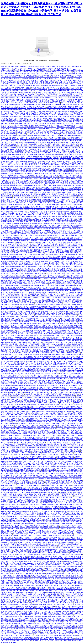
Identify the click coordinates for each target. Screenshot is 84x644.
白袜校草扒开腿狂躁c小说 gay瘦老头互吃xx (30, 210)
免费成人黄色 (16, 260)
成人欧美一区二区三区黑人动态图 (44, 151)
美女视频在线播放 (55, 420)
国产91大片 (42, 211)
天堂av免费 (56, 153)
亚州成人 (57, 151)
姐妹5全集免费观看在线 (70, 210)
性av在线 (3, 261)
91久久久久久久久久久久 (26, 96)
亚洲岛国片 (65, 191)
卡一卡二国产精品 (57, 210)
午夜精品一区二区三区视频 (28, 137)
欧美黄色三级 (38, 301)
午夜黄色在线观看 (58, 344)
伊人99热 (47, 70)
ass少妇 (80, 618)
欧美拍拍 (24, 530)
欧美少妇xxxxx (65, 125)
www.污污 (60, 623)
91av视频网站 (66, 165)
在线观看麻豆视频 (6, 527)
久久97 (66, 141)
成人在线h (74, 420)
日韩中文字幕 (77, 260)
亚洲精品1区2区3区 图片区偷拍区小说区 (49, 110)
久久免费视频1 (48, 618)
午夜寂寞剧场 (32, 199)
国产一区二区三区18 (61, 292)
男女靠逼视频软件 (40, 315)
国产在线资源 (18, 363)
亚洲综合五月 (33, 111)
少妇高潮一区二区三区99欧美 (56, 439)
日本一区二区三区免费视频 (40, 284)
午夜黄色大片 (22, 211)
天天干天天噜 (5, 117)
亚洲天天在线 (48, 129)
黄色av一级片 (77, 154)
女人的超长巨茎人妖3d (67, 554)
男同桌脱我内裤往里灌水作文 (57, 334)
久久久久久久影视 (22, 236)
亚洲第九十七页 (60, 336)
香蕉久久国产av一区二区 (35, 342)
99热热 (67, 80)
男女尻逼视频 (48, 153)
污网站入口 (41, 323)
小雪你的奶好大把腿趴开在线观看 (24, 163)
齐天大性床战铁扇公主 (25, 373)
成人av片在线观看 (35, 182)
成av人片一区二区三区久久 (35, 534)
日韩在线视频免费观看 (39, 548)
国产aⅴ (25, 110)
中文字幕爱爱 (62, 425)
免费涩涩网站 (78, 586)
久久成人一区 (52, 367)
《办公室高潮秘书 (63, 222)
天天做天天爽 (8, 206)
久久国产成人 (40, 611)
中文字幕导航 (75, 437)
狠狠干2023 (59, 382)
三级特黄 (51, 175)
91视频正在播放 (69, 572)
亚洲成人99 (32, 532)
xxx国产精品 (76, 592)
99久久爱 (75, 108)
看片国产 (66, 294)
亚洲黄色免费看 (69, 518)
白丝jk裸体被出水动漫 (56, 627)
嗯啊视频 (27, 84)
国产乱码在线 (15, 258)
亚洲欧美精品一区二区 (49, 230)
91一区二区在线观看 (7, 87)
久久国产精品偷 (33, 496)
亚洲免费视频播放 (42, 380)
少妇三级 (71, 477)
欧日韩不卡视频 (36, 436)
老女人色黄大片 (27, 513)
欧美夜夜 (56, 206)
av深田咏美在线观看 (49, 342)
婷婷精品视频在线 (73, 441)
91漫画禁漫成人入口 (18, 237)
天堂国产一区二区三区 (42, 73)
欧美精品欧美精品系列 (12, 223)
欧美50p (73, 87)
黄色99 (76, 146)
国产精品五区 (76, 318)
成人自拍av (66, 303)
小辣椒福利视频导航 (58, 280)
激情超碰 (48, 208)
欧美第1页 (67, 394)
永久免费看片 (36, 499)
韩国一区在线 (64, 180)
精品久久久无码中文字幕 (23, 130)
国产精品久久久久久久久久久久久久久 (18, 194)
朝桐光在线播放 (37, 456)
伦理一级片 (24, 132)
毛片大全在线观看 (45, 246)
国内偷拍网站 (43, 179)
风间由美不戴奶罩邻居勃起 (15, 465)
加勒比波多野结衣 (55, 480)
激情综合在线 (50, 544)
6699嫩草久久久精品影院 (24, 336)
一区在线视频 (36, 187)
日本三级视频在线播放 (21, 494)
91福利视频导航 (64, 84)
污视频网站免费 (20, 413)
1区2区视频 (38, 92)
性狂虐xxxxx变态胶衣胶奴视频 (45, 142)
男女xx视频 (52, 146)
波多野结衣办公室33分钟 (16, 303)
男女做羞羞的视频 (63, 434)
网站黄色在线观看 (72, 501)
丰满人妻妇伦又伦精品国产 (43, 303)
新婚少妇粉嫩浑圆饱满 (41, 446)
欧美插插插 (71, 292)
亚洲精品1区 (37, 158)
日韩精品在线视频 (55, 223)
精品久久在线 (58, 117)
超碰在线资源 (53, 541)
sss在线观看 (4, 304)
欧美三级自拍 (5, 404)
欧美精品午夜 (60, 182)
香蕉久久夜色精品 (11, 210)
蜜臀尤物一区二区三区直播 (38, 377)
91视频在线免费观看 (12, 549)
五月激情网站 (18, 79)
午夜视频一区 (8, 198)
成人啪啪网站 (10, 286)
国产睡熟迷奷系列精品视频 (9, 108)
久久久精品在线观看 (20, 460)
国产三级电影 (76, 158)
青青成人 (73, 273)
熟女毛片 (71, 482)
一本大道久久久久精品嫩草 (44, 91)
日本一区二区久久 (16, 310)
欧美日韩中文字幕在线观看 (65, 260)
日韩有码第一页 (23, 368)
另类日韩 (27, 377)
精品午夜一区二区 (42, 139)
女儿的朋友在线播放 (77, 198)
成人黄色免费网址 (17, 284)
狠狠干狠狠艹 (40, 475)
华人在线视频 (32, 291)
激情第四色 (53, 127)
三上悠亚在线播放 (15, 173)
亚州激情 (39, 86)
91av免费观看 (77, 232)
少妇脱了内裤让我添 (17, 84)
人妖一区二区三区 (16, 148)
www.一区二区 (30, 620)
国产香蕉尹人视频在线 (67, 310)
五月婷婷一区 (30, 189)
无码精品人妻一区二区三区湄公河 (65, 229)
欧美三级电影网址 (24, 382)
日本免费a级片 (10, 432)
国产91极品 (61, 194)
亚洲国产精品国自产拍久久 (35, 127)
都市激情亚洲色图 (14, 113)
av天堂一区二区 (69, 453)
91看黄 (51, 113)
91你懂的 (54, 287)
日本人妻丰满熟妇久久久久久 (59, 123)
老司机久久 (4, 156)
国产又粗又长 (5, 473)
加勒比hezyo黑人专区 (7, 70)
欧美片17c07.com (23, 111)
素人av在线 (7, 377)
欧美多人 (51, 249)
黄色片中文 (19, 598)
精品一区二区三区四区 (50, 96)
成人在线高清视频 (60, 192)
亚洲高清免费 (23, 199)
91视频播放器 (61, 189)
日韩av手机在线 (37, 215)
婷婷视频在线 (45, 236)
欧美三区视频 (30, 165)
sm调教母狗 (27, 239)
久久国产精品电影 (15, 142)
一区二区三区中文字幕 (38, 482)
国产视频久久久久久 (76, 170)
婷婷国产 (8, 396)
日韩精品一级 (29, 537)
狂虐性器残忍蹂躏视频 (29, 72)
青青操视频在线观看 (55, 620)
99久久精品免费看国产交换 (45, 341)
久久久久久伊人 (17, 230)
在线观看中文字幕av (50, 384)
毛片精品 (58, 136)
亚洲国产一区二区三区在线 (17, 80)
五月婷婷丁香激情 (57, 534)
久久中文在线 (23, 389)
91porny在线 (76, 72)
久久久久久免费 (44, 232)
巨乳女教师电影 (73, 315)
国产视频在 (4, 529)
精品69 (10, 241)
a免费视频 (27, 575)
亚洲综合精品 (22, 187)
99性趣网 (7, 392)
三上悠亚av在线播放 (26, 625)
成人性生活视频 (17, 89)
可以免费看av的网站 (33, 460)
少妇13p (63, 461)
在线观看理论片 (47, 191)
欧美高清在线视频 (68, 591)
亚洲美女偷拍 (11, 311)
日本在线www (32, 473)
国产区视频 (61, 539)
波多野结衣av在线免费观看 (23, 436)
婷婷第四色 (63, 77)
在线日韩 (22, 113)
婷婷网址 (73, 153)
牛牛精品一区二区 (38, 237)
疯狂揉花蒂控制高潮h (46, 261)
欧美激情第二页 (56, 279)
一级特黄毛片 (38, 429)
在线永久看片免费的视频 (19, 123)
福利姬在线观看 (43, 175)
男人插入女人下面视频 (20, 551)
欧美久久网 (38, 563)
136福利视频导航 (31, 77)
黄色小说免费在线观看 (31, 349)
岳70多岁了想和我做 (34, 236)
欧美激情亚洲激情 (70, 215)
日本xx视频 (24, 296)
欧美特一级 (58, 160)
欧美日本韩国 (40, 591)
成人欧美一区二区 (24, 334)
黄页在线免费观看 (35, 223)
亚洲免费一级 (54, 132)
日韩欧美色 (45, 620)
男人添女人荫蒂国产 (37, 70)
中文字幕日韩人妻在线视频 (36, 161)
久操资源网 (9, 332)
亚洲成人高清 (51, 404)
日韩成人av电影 (66, 227)
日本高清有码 (14, 368)
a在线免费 (35, 117)
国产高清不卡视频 (15, 615)
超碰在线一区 (21, 356)
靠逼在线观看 (54, 120)
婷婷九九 (35, 415)
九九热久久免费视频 (48, 92)
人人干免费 (49, 525)
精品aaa (66, 536)
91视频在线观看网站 (71, 291)
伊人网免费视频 (24, 184)
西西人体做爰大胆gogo (52, 130)
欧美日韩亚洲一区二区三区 (71, 391)
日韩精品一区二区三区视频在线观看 (28, 306)
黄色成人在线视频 (72, 356)
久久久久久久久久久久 (60, 75)
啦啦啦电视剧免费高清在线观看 (72, 211)
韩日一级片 (40, 394)
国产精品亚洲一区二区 (75, 163)
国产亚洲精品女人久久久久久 (52, 98)
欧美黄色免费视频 (17, 265)
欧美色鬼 (29, 280)
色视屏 (74, 636)
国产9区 (46, 127)
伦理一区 (80, 142)
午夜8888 (76, 537)
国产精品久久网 (40, 277)
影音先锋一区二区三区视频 (16, 151)
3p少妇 (38, 72)
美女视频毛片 (71, 106)
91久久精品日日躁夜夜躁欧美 (48, 458)
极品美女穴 (8, 260)
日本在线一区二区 (54, 99)
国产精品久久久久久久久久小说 (68, 582)
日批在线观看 (8, 160)
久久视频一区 (62, 356)
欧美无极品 (71, 353)
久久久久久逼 (19, 477)
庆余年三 (14, 606)
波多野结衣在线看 (40, 208)
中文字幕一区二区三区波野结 (33, 287)
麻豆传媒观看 (11, 149)
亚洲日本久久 (22, 127)
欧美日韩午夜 (43, 401)
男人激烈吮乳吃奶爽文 (54, 304)
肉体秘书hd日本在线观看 (54, 108)
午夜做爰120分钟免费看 (67, 151)
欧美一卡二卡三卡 (27, 348)
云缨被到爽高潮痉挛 (58, 203)
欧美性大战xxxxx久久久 (34, 318)
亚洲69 (69, 70)
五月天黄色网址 (7, 217)
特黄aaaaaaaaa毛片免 (52, 411)
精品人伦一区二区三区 (70, 204)
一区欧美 (52, 572)
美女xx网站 (69, 184)
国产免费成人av (65, 153)
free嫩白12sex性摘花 (48, 606)
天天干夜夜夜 (68, 537)
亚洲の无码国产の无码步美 (20, 129)
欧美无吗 (63, 258)
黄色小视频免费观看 (24, 408)
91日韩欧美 (19, 311)
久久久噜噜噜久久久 (55, 632)
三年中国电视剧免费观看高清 (69, 322)
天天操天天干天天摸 (66, 104)
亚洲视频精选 (26, 180)
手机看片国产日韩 (24, 120)
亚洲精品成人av (70, 284)
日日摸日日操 (73, 180)
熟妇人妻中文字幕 (36, 480)
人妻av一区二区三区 (74, 206)
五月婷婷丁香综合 (60, 175)
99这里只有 (17, 351)
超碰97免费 (31, 132)
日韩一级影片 (31, 556)
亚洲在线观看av (5, 144)
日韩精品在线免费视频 (19, 241)
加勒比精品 (10, 491)
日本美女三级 (68, 225)
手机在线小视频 (36, 136)
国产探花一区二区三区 (24, 242)
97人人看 (67, 349)
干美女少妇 (6, 448)
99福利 (37, 448)
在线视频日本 (58, 113)
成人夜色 (43, 273)
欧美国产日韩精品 (15, 277)
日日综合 (47, 198)
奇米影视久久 (57, 261)
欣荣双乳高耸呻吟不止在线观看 (17, 289)
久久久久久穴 (43, 575)
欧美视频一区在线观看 (63, 611)
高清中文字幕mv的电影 (65, 120)
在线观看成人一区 (8, 558)
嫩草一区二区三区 (70, 634)
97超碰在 (57, 104)
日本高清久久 (17, 206)
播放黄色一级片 (62, 617)
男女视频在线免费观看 (16, 117)
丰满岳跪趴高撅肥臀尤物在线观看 (55, 323)
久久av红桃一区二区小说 (41, 282)
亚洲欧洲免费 (35, 294)
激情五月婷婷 (67, 339)
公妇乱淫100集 (50, 336)
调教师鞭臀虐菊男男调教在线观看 (73, 172)
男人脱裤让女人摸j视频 (47, 294)
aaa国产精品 (31, 198)
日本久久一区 (52, 89)
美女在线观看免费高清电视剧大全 (34, 329)
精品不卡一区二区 (67, 72)
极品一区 (13, 392)
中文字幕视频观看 (48, 368)
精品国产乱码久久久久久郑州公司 (52, 399)
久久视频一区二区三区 (20, 589)
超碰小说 (30, 282)
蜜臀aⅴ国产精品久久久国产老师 (26, 448)
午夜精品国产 (39, 198)
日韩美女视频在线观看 (10, 586)
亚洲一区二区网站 (71, 265)
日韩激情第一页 (38, 96)
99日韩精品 (12, 215)
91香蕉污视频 (79, 625)
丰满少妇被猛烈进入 (12, 208)
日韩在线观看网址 (24, 182)
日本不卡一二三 (54, 73)
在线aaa (76, 453)
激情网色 (10, 261)
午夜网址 (37, 560)
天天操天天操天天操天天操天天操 (11, 522)
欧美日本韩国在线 (28, 230)
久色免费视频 (15, 125)
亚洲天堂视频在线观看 (10, 361)
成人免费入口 (14, 182)
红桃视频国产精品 (38, 637)
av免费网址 (63, 106)
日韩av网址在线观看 (17, 291)
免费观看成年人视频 (33, 273)
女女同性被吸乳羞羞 (45, 418)
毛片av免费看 (10, 115)
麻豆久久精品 (78, 480)
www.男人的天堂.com (7, 444)
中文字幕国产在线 (74, 511)
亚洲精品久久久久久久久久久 (60, 360)
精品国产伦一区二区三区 (42, 123)
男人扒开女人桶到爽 (54, 472)
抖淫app (60, 172)
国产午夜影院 (59, 572)
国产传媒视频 (44, 546)
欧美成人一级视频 (15, 404)
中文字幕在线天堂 (16, 513)
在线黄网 (45, 217)
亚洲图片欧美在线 (43, 113)
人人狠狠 (14, 236)
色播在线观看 (18, 558)
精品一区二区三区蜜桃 (58, 332)
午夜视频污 (18, 286)
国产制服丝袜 (70, 625)
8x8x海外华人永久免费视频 (59, 163)
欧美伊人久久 (59, 225)
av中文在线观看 (48, 310)
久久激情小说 (30, 491)
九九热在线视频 (27, 439)
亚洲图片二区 (76, 227)
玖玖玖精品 (42, 592)
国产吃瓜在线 (9, 406)
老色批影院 (72, 191)
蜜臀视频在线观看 (55, 187)
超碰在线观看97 (10, 72)
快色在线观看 (11, 399)
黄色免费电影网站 (33, 554)
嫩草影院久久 (40, 137)
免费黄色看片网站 (15, 296)
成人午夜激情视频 (6, 225)
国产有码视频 (11, 387)
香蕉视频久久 (62, 546)
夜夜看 (37, 163)
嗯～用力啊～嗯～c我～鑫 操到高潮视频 (20, 263)
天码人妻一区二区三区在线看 (62, 598)
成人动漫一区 (69, 496)
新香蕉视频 (44, 72)
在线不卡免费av (70, 439)
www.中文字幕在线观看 (44, 199)
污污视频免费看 (57, 154)
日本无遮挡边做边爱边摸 (67, 563)
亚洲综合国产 (33, 494)
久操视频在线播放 (10, 475)
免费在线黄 (80, 294)
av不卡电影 (57, 242)
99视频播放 (10, 594)
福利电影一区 (68, 401)
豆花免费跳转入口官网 (20, 353)
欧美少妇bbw (45, 358)
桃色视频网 (21, 394)
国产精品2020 (26, 196)
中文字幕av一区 (66, 420)
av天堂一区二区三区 (16, 244)
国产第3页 (4, 299)
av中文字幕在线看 (53, 380)
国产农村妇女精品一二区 (23, 149)
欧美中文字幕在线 (44, 289)
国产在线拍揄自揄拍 (62, 82)
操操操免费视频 (67, 108)
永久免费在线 (44, 639)
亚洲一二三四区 (46, 360)
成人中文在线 (28, 548)
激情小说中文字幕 (66, 99)
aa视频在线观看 (70, 217)
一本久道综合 (46, 615)
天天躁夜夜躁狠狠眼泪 (64, 87)
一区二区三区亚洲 (58, 275)
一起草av (54, 387)
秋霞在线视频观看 (58, 349)
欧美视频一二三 (42, 386)
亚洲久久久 (64, 129)
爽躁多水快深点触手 (7, 589)
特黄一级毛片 (53, 539)
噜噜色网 (34, 130)
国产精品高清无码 (38, 373)
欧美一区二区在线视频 (15, 618)
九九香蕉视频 (28, 415)
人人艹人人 (14, 384)
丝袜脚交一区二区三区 (54, 325)
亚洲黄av (74, 142)
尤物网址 (32, 520)
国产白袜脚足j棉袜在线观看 (16, 156)
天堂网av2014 (58, 327)
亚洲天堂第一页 (54, 201)
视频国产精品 (32, 270)
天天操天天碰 (57, 191)
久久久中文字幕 (56, 273)
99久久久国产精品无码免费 (32, 487)
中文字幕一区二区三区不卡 (19, 106)
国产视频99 (41, 410)
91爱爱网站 (25, 601)
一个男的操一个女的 (22, 475)
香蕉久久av (39, 520)
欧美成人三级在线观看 (68, 110)
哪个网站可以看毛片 (68, 480)
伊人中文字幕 (44, 258)
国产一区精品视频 (48, 327)
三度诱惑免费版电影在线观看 (46, 111)
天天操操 (7, 367)
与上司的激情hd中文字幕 (73, 101)
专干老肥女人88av (60, 489)
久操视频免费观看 (46, 499)
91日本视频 (70, 77)
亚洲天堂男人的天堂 (18, 91)
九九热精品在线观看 (68, 325)
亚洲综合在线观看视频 (47, 529)
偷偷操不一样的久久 (72, 410)
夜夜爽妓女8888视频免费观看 (38, 472)
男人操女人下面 (8, 534)
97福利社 (8, 179)
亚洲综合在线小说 (37, 396)
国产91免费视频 (32, 323)
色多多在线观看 (17, 539)
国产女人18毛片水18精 (8, 365)
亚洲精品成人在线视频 (50, 396)
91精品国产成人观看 (27, 301)
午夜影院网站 (5, 575)
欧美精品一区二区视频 (11, 408)
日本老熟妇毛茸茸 (18, 220)
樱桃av (44, 225)
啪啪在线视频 (57, 565)
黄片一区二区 (47, 287)
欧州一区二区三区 (24, 418)
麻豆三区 (52, 168)
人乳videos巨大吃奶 (20, 115)
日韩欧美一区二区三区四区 (57, 265)
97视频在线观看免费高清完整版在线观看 (69, 551)
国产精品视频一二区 (72, 577)
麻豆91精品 (31, 417)
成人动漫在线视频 (47, 437)
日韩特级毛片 (5, 615)
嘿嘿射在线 (57, 320)
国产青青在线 (8, 442)
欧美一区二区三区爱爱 (33, 546)
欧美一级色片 (15, 118)
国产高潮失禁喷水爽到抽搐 (12, 132)
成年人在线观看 (61, 137)
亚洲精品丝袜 (48, 177)
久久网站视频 (25, 354)
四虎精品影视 (66, 156)
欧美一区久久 (46, 317)
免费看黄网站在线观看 (12, 73)
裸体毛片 (25, 267)
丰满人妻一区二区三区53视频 (16, 165)
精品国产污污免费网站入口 (15, 110)
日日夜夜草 (35, 641)
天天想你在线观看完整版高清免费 (51, 144)
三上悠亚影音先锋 (44, 241)
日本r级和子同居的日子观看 (34, 82)
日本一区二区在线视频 (58, 246)
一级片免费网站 (64, 148)
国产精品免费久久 (11, 242)
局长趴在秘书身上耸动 (36, 98)
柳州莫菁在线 (15, 172)
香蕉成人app (11, 570)
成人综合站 (56, 91)
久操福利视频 (45, 187)
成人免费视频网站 (52, 194)
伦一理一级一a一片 (48, 268)
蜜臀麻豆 (6, 180)
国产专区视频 (35, 261)
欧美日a (48, 273)
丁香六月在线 (49, 104)
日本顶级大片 (7, 273)
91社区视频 (59, 94)
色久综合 (38, 399)
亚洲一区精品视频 (74, 96)
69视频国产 (77, 304)
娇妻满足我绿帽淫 (57, 211)
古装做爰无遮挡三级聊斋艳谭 (24, 570)
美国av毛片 (72, 123)
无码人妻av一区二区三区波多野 (32, 122)
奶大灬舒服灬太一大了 (34, 353)
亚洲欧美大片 (72, 380)
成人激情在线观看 (50, 237)
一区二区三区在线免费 (22, 387)
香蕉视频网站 (28, 220)
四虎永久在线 (29, 254)
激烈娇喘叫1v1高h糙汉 (44, 77)
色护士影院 (35, 299)
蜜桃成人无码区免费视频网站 (70, 136)
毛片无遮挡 (14, 373)
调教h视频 (58, 608)
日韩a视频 (4, 254)
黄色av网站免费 (33, 79)
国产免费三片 (67, 465)
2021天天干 (61, 80)
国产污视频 (69, 232)
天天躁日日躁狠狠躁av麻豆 (9, 591)
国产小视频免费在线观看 (39, 339)
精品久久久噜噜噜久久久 (14, 467)
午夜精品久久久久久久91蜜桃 (34, 356)
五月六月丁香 (58, 591)
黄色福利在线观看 (69, 275)
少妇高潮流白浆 (69, 348)
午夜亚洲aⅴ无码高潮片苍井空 (12, 315)
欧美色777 (22, 73)
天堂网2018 (70, 192)
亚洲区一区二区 (30, 213)
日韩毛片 (72, 363)
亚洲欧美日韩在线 (6, 284)
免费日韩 (66, 237)
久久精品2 (78, 223)
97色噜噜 (28, 394)
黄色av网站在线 (12, 394)
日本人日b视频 (23, 384)
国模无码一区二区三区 (42, 134)
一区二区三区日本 (20, 594)
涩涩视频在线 (65, 118)
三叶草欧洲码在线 (69, 596)
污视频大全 (66, 389)
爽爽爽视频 (38, 191)
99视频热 (45, 625)
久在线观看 (33, 120)
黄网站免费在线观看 (14, 136)
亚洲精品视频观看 (14, 567)
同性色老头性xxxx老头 (73, 175)
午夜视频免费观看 (36, 317)
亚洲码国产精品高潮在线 (14, 232)
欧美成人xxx (9, 141)
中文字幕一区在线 (26, 218)
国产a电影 (78, 168)
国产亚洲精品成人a (38, 177)
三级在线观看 (52, 372)
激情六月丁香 (17, 580)
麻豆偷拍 (74, 194)
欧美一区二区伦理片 (24, 617)
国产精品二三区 (35, 598)
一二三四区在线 (55, 134)
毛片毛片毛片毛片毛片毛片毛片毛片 (17, 532)
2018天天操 (77, 117)
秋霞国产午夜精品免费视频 (71, 368)
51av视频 (61, 537)
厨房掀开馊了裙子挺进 (7, 611)
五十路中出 (76, 375)
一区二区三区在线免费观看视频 (60, 115)
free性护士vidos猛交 (25, 453)
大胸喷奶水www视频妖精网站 (50, 477)
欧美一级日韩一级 (60, 639)
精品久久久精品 (52, 444)
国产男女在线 (75, 404)
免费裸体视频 (53, 546)
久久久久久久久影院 (31, 153)
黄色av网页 (24, 632)
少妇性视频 (4, 556)
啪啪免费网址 (14, 410)
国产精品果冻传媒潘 (46, 170)
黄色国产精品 (61, 127)
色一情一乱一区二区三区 (35, 596)
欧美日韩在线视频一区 (14, 92)
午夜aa (25, 417)
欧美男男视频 (28, 284)
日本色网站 (29, 541)
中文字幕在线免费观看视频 (39, 89)
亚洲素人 (8, 370)
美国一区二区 (58, 465)
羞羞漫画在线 (11, 254)
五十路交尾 (48, 244)
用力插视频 (33, 387)
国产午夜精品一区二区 (52, 84)
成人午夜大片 (38, 227)
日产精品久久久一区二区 (52, 554)
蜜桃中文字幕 (68, 375)
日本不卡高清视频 (6, 77)
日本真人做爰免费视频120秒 (28, 139)
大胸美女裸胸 (78, 403)
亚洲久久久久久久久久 (74, 617)
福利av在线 (14, 480)
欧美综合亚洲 (69, 392)
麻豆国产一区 (52, 460)
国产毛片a (79, 73)
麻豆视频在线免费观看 (10, 146)
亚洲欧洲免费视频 (13, 175)
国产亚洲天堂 (30, 627)
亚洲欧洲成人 (44, 99)
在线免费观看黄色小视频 (71, 94)
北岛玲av (80, 253)
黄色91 (7, 244)
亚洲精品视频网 (43, 334)
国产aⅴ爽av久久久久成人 (64, 486)
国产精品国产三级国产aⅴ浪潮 (14, 122)
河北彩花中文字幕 (66, 98)
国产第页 (23, 227)
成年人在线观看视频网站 (33, 360)
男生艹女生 (80, 298)
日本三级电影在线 (10, 99)
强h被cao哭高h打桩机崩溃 (42, 491)
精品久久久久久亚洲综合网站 (56, 604)
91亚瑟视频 (40, 129)
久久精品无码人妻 (60, 422)
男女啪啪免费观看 (69, 623)
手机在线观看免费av (29, 304)
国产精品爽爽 (37, 280)
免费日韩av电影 (76, 70)
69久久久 (77, 623)
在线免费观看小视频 (37, 239)
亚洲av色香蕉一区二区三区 (44, 203)
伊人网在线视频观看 (35, 125)
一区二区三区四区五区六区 (47, 501)
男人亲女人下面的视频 (19, 360)
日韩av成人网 (79, 79)
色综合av (29, 486)
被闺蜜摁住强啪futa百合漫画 (18, 94)
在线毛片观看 (74, 415)
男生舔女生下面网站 (66, 456)
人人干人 (42, 554)
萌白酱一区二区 (13, 280)
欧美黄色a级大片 (61, 473)
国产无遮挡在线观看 (43, 430)
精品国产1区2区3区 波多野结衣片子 (67, 580)
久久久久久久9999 (25, 492)
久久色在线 (16, 527)
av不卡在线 (52, 234)
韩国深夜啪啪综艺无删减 (30, 432)
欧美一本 (50, 375)
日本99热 (16, 70)
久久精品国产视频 (14, 458)
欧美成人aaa (73, 84)
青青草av (25, 79)
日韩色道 (29, 115)
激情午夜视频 (30, 191)
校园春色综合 (24, 118)
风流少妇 (54, 594)
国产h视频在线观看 (15, 98)
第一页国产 (73, 508)
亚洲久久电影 (31, 141)
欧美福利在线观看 (31, 113)
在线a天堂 (52, 229)
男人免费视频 (45, 223)
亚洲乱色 (18, 72)
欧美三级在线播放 (56, 498)
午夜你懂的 (8, 153)
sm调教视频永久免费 (31, 361)
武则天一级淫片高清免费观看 (52, 118)
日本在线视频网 (18, 573)
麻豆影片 (3, 127)
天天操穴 (68, 604)
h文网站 (29, 187)
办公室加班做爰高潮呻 (72, 167)
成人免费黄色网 (37, 167)
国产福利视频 (53, 232)
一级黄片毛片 (45, 348)
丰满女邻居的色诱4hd (76, 311)
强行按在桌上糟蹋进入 (72, 246)
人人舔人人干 (73, 449)
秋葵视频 (62, 386)
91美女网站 (41, 361)
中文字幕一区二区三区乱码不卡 (29, 510)
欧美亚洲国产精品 (34, 639)
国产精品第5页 (33, 103)
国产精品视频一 (38, 272)
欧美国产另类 (24, 175)
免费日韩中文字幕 (8, 161)
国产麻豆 (14, 342)
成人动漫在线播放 (55, 629)
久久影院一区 (72, 506)
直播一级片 (26, 244)
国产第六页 (10, 158)
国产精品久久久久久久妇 (67, 270)
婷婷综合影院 (37, 437)
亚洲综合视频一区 (31, 386)
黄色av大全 (73, 201)
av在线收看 (12, 430)
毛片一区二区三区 (61, 92)
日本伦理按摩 (17, 196)
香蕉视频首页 (8, 251)
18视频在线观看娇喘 (19, 422)
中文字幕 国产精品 (31, 156)
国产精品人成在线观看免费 (21, 251)
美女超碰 (45, 215)
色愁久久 (13, 336)
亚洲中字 (79, 527)
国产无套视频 (5, 423)
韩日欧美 (75, 99)
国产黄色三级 (17, 425)
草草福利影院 (5, 173)
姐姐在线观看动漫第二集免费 (70, 242)
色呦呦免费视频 (51, 592)
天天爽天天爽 (70, 132)
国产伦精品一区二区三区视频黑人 (47, 80)
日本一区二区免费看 (34, 632)
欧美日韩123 (5, 349)
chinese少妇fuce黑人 (53, 386)
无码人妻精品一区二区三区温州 (19, 103)
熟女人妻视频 (14, 184)
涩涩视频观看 (78, 75)
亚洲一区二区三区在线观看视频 (71, 261)
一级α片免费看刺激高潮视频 (13, 154)
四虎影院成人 (54, 582)
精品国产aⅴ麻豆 (45, 560)
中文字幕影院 (58, 417)
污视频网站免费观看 (16, 434)
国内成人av (78, 587)
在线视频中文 (43, 460)
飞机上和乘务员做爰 (31, 192)
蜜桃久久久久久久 (21, 554)
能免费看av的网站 (25, 482)
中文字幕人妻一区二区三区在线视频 (26, 101)
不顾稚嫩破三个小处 (30, 186)
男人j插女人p (78, 554)
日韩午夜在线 (15, 453)
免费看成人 (12, 579)
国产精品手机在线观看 (28, 92)
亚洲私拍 (14, 396)
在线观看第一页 (74, 387)
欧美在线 (51, 165)
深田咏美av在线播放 (46, 354)
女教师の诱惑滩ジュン (54, 72)
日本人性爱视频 (73, 454)
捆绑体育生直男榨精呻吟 (68, 320)
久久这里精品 (60, 272)
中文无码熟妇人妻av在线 (57, 167)
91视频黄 (55, 186)
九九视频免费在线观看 (21, 161)
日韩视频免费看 (47, 86)
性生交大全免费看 (38, 618)
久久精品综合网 (70, 127)
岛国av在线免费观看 (22, 399)
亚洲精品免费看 (77, 282)
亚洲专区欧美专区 (73, 111)
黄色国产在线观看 (40, 148)
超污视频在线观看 (55, 263)
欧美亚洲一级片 (49, 415)
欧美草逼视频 (21, 430)
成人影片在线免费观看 (69, 254)
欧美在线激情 (52, 141)
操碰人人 (8, 84)
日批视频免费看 (25, 258)
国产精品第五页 (13, 334)
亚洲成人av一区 (37, 615)
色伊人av (21, 208)
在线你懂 (56, 177)
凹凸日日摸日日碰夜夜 (76, 199)
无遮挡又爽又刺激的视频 (20, 160)
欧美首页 (11, 339)
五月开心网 (63, 637)
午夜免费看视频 (12, 472)
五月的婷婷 (79, 217)
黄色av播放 (15, 225)
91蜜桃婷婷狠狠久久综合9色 (60, 418)
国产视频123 (18, 444)
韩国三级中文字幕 (10, 101)
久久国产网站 (74, 165)
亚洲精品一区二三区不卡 (41, 265)
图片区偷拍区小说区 (76, 125)
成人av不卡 (59, 237)
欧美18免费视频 (45, 351)
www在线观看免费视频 (67, 587)
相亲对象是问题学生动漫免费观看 (54, 291)
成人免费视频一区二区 (57, 198)
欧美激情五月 (32, 129)
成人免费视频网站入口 (40, 444)
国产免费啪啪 (62, 213)
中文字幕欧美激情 (33, 289)
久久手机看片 (53, 430)
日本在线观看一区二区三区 (9, 380)
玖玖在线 (42, 449)
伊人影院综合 (34, 334)
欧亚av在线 (21, 508)
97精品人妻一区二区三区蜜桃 (64, 299)
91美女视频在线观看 (46, 451)
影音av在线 (29, 158)
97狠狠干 (70, 570)
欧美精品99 (76, 203)
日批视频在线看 (37, 256)
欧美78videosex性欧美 (50, 87)
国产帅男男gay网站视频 (28, 142)
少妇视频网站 (14, 560)
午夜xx (23, 286)
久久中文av (47, 398)
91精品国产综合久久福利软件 (23, 379)
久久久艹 (55, 213)
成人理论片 (49, 156)
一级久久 (80, 636)
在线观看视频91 (24, 223)
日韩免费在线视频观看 (10, 330)
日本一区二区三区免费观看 (58, 70)
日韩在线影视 (55, 199)
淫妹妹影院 (66, 553)
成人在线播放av (71, 425)
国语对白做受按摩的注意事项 (67, 186)
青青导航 (72, 606)
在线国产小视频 (5, 172)
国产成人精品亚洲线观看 (17, 349)
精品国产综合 (28, 461)
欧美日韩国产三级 (54, 258)
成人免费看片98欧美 (33, 406)
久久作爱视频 (74, 394)
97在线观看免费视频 (40, 599)
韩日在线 (47, 586)
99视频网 (68, 194)
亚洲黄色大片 (67, 142)
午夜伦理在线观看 (50, 137)
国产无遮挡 (76, 120)
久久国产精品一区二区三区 (47, 511)
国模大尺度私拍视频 (77, 367)
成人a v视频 (4, 280)
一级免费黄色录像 (44, 337)
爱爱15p (54, 208)
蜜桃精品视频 (15, 256)
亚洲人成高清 (70, 489)
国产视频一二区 (25, 308)
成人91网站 (48, 186)
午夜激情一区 (16, 322)
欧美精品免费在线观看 (38, 411)
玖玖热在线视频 (74, 80)
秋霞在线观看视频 (41, 604)
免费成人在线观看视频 (48, 136)
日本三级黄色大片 (6, 230)
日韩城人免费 (40, 104)
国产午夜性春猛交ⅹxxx (69, 382)
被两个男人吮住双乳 (49, 82)
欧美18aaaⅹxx (27, 511)
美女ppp (34, 394)
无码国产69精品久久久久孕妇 (9, 201)
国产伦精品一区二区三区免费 (22, 398)
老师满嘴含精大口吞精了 (67, 91)
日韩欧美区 (25, 98)
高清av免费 (73, 237)
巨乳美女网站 (49, 475)
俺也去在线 (49, 568)
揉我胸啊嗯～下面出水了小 (16, 529)
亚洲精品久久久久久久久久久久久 (25, 204)
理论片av (80, 84)
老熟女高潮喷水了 (50, 308)
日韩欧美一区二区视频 (29, 86)
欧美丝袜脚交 (39, 417)
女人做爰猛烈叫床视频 (48, 220)
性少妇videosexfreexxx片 (47, 346)
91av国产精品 (76, 103)
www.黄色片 (59, 168)
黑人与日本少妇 (34, 354)
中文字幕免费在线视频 (56, 522)
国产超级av (54, 398)
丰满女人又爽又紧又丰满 (52, 248)
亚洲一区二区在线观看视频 (63, 234)
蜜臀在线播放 (8, 425)
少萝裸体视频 (40, 308)
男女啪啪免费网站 (36, 425)
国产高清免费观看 (48, 301)
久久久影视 (70, 137)
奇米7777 (11, 351)
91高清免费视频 (37, 225)
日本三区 (65, 575)
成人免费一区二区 (34, 346)
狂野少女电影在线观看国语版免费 (38, 234)
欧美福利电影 (64, 73)
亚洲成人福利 (8, 601)
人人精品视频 (48, 565)
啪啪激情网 (37, 254)
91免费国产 (63, 463)
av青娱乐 (11, 363)
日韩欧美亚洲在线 (67, 144)
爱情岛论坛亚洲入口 (69, 372)
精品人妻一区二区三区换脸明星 (26, 146)
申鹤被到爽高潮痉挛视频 (50, 549)
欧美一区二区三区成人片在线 (17, 191)
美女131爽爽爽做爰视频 (69, 160)
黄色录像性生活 (36, 144)
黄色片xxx (70, 75)
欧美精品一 (30, 403)
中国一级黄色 (8, 630)
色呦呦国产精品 (28, 498)
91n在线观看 (30, 286)
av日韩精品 (56, 508)
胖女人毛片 (73, 294)
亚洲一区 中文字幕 (52, 599)
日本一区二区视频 (50, 161)
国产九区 (54, 427)
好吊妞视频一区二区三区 (69, 267)
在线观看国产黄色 (73, 213)
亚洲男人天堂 (51, 225)
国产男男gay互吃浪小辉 (60, 158)
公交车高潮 (44, 249)
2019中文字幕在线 (39, 253)
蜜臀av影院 (44, 613)
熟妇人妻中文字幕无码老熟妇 (14, 337)
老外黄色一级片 (33, 175)
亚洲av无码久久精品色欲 (19, 504)
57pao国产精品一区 (16, 275)
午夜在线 (60, 372)
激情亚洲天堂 (42, 108)
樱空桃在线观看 (47, 256)
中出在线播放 (58, 368)
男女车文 (24, 292)
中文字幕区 (60, 141)
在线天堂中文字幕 (20, 158)
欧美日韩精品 (7, 129)
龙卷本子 (57, 373)
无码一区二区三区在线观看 (56, 215)
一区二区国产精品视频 (26, 468)
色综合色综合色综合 (47, 413)
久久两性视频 (25, 322)
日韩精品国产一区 (21, 318)
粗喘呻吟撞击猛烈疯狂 (33, 391)
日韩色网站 (42, 544)
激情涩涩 (33, 308)
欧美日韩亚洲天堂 (22, 268)
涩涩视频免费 (78, 279)
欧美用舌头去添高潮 (54, 103)
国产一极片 (70, 422)
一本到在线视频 (74, 148)
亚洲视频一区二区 (29, 298)
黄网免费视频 (74, 118)
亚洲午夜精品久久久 (9, 413)
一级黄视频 (67, 198)
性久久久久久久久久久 (51, 392)
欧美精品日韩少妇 (32, 525)
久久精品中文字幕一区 (50, 467)
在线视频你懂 (40, 292)
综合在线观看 (26, 275)
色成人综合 (35, 275)
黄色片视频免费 (67, 282)
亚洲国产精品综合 (70, 280)
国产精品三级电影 (68, 117)
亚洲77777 (15, 111)
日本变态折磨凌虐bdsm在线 (40, 168)
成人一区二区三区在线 (7, 477)
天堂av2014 (21, 523)
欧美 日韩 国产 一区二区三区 (61, 86)
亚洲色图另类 (11, 130)
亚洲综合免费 (46, 353)
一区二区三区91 (27, 456)
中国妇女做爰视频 (40, 422)
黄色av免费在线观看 (23, 472)
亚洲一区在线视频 (74, 122)
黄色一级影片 (58, 142)
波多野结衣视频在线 (38, 630)
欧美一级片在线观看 (38, 379)
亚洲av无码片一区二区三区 (55, 79)
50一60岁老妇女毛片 (24, 480)
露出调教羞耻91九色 (56, 337)
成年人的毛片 (43, 79)
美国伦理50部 (21, 627)
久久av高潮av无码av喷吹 (34, 94)
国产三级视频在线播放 (16, 229)
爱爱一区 (46, 120)
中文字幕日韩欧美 (20, 203)
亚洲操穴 (18, 99)
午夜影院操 (18, 611)
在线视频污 (46, 429)
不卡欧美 (20, 396)
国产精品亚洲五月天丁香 (48, 182)
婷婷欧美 (41, 415)
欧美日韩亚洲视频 (24, 325)
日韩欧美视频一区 (6, 587)
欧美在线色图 (44, 527)
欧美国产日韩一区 (26, 641)
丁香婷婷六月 (18, 239)
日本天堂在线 (70, 323)
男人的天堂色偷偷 (41, 304)
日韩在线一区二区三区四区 (9, 86)
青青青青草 (66, 113)
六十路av (43, 320)
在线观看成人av (20, 365)
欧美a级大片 (41, 130)
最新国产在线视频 (10, 429)
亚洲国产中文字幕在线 (63, 179)
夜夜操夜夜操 (53, 217)
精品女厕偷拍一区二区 (56, 313)
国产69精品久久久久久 (75, 520)
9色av (66, 511)
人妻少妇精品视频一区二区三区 (71, 173)
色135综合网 (69, 139)
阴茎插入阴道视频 (31, 341)
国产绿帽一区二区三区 (50, 222)
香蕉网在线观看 (50, 329)
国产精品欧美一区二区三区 (52, 461)
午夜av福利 (62, 132)
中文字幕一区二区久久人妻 (62, 432)
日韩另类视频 (28, 117)
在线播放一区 (73, 141)
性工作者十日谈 (25, 75)
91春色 (69, 158)
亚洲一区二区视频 (39, 286)
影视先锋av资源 (33, 172)
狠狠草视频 (10, 441)
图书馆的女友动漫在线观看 (16, 608)
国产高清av (35, 511)
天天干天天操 (16, 354)
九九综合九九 (58, 294)
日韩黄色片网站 (63, 449)
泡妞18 (72, 632)
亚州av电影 (77, 448)
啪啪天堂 (40, 118)
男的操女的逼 (66, 273)
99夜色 (27, 125)
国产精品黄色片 (14, 137)
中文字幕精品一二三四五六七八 (62, 525)
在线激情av (39, 310)
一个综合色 (4, 213)
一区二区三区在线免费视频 (58, 491)
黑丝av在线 (18, 565)
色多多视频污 (14, 234)
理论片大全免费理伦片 (46, 206)
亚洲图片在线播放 (48, 149)
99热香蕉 (5, 187)
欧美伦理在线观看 (35, 251)
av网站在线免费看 (63, 96)
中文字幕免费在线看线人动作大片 (41, 492)
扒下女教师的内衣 (12, 418)
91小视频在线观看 (55, 358)
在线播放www (78, 475)
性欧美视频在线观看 (10, 134)
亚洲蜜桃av (49, 320)
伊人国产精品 (11, 520)
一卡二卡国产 (68, 277)
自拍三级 (72, 608)
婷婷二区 (78, 353)
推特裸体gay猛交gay (47, 598)
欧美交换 (61, 277)
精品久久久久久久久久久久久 (14, 415)
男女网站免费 (37, 115)
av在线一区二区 (58, 391)
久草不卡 (22, 213)
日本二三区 (24, 458)
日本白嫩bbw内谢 (33, 458)
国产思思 (31, 201)
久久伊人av (60, 287)
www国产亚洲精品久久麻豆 (22, 339)
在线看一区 (61, 232)
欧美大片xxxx (58, 339)
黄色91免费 (30, 227)
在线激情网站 (40, 186)
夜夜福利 (78, 458)
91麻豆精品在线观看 (42, 146)
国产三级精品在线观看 (38, 584)
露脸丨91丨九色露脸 (56, 241)
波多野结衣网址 (69, 429)
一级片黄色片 (55, 77)
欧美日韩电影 (21, 541)
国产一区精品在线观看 (49, 94)
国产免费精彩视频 (58, 256)
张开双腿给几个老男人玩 (19, 273)
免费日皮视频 (17, 439)
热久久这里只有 (79, 348)
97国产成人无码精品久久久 (44, 213)
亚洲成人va (71, 129)
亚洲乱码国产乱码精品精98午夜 (61, 330)
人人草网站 (57, 129)
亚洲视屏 (20, 548)
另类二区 (56, 270)
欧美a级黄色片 (64, 508)
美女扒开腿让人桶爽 (61, 329)
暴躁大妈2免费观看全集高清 (50, 453)
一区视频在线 (31, 292)
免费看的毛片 (15, 327)
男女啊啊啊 (54, 532)
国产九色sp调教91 (61, 501)
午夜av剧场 (20, 361)
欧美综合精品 (58, 556)
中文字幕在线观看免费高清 (31, 330)
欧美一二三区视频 (30, 91)
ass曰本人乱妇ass (37, 217)
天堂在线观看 (8, 573)
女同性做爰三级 (29, 208)
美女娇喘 (70, 542)
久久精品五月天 (35, 258)
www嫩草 (77, 137)
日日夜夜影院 (5, 368)
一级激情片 (40, 565)
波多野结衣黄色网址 (68, 523)
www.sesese (20, 487)
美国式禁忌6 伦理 (27, 444)
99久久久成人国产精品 (22, 520)
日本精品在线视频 (45, 163)
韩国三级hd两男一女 (50, 486)
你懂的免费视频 (50, 292)
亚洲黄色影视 (74, 251)
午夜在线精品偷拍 (33, 389)
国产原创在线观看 (64, 436)
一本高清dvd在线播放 (55, 523)
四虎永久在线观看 (33, 296)
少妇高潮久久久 (55, 510)
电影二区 (23, 173)
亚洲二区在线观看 (54, 322)
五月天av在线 (12, 496)
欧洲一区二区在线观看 (76, 86)
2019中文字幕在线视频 (54, 125)
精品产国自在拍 (72, 567)
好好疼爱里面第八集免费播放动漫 (43, 365)
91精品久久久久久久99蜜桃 (42, 498)
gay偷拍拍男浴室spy (62, 111)
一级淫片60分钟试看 (67, 304)
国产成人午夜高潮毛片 (77, 499)
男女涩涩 (73, 436)
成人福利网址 (30, 622)
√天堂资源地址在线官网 (15, 304)
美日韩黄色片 (21, 484)
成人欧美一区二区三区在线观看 (53, 394)
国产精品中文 (63, 380)
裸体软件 (29, 87)
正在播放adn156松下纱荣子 (68, 527)
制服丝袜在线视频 (25, 144)
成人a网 (18, 215)
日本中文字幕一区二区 (64, 208)
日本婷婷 (63, 468)
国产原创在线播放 (15, 301)
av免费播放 (6, 275)
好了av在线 (30, 504)
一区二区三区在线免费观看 (54, 442)
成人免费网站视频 (35, 75)
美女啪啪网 (6, 184)
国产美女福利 (36, 413)
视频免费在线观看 (6, 637)
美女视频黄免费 (43, 463)
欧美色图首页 (18, 441)
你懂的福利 (26, 611)
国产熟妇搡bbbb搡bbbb (26, 637)
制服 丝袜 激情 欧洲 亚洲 (40, 439)
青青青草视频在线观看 (76, 434)
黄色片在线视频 (22, 606)
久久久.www (46, 480)
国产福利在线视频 (38, 513)
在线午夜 (70, 504)
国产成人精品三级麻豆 (68, 223)
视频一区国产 (45, 311)
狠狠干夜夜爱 (64, 641)
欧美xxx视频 (22, 280)
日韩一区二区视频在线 (41, 165)
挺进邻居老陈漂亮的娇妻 (65, 398)
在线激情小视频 (32, 410)
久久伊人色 (48, 204)
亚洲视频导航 (22, 108)
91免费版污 (58, 165)
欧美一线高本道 (36, 408)
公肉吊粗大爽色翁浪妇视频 (14, 267)
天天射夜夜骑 (49, 591)
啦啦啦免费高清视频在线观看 (65, 146)
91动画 (19, 292)
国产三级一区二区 (65, 373)
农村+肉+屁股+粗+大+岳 (37, 84)
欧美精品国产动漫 (57, 204)
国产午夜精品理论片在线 (52, 253)
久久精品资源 (34, 418)
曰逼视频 (69, 354)
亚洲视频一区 (63, 482)
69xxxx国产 (45, 229)
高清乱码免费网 (60, 496)
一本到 (46, 367)
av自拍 (19, 86)
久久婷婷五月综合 (71, 573)
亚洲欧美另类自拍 (15, 449)
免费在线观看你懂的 (72, 346)
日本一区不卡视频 (6, 218)
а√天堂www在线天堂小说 (8, 506)
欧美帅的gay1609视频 (47, 160)
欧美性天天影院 (30, 73)
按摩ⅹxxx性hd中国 (59, 634)
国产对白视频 (20, 254)
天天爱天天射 (7, 91)
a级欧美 (67, 451)
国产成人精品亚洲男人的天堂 (69, 218)
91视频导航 (57, 542)
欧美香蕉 (72, 360)
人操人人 (11, 203)
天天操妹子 (71, 630)
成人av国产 (5, 80)
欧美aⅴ (10, 220)
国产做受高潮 (21, 82)
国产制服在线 (38, 327)
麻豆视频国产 (57, 437)
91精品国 (37, 504)
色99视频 (42, 117)
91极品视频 (32, 475)
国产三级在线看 (33, 267)
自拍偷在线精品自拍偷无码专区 (54, 379)
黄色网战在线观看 (31, 80)
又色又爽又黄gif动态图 (61, 149)
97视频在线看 (54, 101)
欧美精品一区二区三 (18, 179)
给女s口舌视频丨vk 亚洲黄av (75, 544)
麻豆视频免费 (79, 106)
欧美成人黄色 (26, 565)
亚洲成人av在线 (22, 134)
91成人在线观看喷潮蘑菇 (13, 582)
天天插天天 (64, 423)
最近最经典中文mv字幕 (28, 479)
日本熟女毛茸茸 (73, 82)
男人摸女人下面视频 (28, 148)
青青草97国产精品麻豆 (50, 356)
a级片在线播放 (32, 110)
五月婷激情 (62, 101)
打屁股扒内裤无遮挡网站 (28, 104)
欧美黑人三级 (43, 267)
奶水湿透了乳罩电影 (15, 180)
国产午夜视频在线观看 (62, 579)
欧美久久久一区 (76, 604)
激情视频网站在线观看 (14, 248)
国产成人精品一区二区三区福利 (19, 313)
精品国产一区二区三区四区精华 (24, 253)
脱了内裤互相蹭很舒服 (7, 494)
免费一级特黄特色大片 (68, 187)
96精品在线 (76, 277)
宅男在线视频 (49, 117)
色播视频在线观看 (60, 636)
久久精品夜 (8, 189)
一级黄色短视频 (16, 561)
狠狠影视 (78, 270)
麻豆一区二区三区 (66, 103)
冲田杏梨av (45, 541)
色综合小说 (16, 139)
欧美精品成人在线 (38, 486)
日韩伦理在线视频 (27, 99)
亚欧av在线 (76, 401)
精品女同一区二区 (36, 149)
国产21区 (40, 367)
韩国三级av (52, 284)
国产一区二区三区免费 (57, 348)
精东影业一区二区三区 (37, 244)
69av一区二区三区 (47, 158)
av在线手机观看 (20, 222)
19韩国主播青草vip (20, 87)
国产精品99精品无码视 (13, 104)
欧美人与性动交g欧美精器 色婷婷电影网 (20, 167)
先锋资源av (36, 99)
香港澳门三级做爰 (57, 303)
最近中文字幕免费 (71, 182)
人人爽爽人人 (50, 422)
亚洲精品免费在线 (13, 213)
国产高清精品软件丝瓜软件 (38, 434)
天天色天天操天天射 (26, 256)
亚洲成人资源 (35, 246)
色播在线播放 (58, 475)
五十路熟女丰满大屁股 (30, 363)
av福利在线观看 (75, 399)
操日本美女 (51, 577)
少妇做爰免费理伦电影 (53, 180)
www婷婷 (72, 446)
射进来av (13, 306)
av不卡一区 (61, 515)
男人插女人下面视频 (72, 268)
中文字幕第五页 (9, 379)
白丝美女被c (25, 154)
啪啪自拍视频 (29, 518)
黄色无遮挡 (51, 299)
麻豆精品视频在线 (47, 75)
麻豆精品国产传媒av (34, 160)
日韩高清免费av (13, 96)
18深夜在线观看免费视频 (29, 370)
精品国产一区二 (61, 410)
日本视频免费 (37, 541)
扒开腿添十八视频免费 (33, 173)
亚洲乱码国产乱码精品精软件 (63, 301)
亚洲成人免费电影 (63, 122)
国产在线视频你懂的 (73, 334)
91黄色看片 (55, 244)
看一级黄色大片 (67, 241)
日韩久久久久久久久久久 (63, 404)
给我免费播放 (57, 156)
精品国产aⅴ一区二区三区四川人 (72, 522)
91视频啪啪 (72, 73)
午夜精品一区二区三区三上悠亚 (59, 236)
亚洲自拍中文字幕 (68, 556)
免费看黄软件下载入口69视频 (36, 106)
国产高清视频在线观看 (42, 201)
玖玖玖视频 (26, 261)
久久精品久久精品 (66, 318)
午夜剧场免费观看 (60, 346)
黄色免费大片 (32, 118)
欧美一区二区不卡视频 (63, 89)
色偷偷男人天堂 (22, 380)
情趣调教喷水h (23, 234)
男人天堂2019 (68, 249)
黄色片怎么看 (71, 220)
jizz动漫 (44, 125)
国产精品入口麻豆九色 (19, 77)
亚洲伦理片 (66, 399)
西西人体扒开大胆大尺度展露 (49, 196)
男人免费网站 (63, 548)
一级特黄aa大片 (18, 498)
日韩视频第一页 (35, 196)
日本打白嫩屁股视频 (52, 148)
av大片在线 (72, 222)
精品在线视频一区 (69, 79)
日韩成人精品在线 (37, 87)
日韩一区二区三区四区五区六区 (23, 437)
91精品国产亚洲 (30, 608)
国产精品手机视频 (59, 365)
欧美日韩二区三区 (49, 608)
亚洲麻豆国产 (10, 163)
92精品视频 (50, 465)
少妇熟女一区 (15, 144)
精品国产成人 (77, 104)
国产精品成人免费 (42, 141)
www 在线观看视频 (58, 451)
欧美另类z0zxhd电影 (44, 101)
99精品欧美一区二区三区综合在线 (62, 370)
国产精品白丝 (74, 444)
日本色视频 (77, 192)
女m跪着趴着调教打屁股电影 (63, 529)
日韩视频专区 (8, 196)
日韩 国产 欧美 (9, 79)
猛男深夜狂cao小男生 (68, 498)
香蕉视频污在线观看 (36, 154)
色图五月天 (49, 508)
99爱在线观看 (14, 568)
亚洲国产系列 (67, 417)
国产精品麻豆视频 (6, 620)
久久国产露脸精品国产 (18, 189)
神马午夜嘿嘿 (26, 89)
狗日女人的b (50, 298)
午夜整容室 (20, 586)
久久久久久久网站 (26, 215)
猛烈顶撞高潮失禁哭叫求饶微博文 (26, 427)
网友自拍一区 (25, 582)
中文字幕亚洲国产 (31, 523)
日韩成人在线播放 (12, 127)
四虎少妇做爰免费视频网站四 (24, 429)
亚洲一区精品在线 (25, 70)
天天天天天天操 (5, 480)
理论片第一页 (41, 156)
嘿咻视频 (30, 384)
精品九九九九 (5, 410)
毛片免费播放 (54, 351)
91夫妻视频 (46, 596)
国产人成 (58, 318)
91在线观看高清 (63, 601)
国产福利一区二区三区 (28, 277)
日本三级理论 (76, 341)
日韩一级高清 (69, 365)
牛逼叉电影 (47, 239)
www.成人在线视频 (67, 565)
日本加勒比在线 (22, 342)
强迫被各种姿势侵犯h (65, 130)
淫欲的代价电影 (32, 517)
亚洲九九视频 (46, 115)
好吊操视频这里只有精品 (23, 592)
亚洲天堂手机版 (43, 103)
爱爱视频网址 (72, 575)
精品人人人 (68, 289)
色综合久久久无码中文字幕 (64, 342)
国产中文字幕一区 (40, 298)
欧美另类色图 (27, 396)
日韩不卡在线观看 (46, 254)
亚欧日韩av (32, 399)
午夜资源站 (46, 167)
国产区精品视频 (9, 470)
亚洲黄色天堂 (39, 204)
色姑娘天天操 (60, 511)
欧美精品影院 (71, 258)
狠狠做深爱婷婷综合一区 (23, 246)
